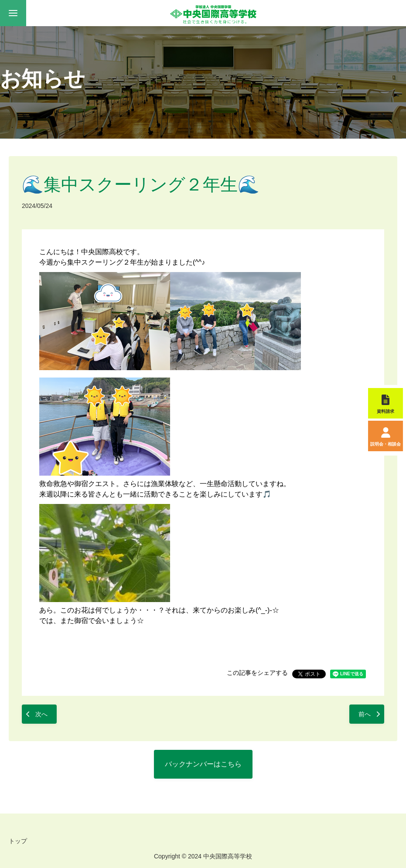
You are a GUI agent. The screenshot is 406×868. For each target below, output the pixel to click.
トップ (18, 841)
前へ (365, 714)
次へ (41, 714)
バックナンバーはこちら (203, 764)
